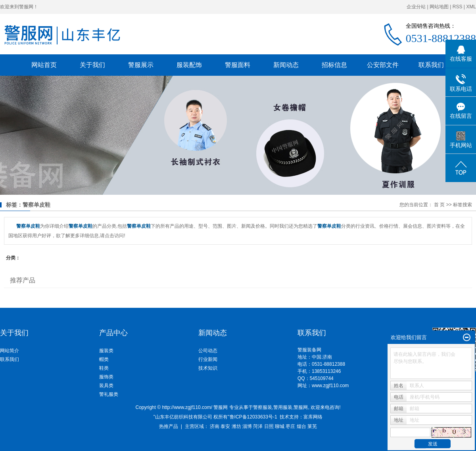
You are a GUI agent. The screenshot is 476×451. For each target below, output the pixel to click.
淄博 (247, 426)
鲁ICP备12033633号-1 (253, 417)
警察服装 (263, 407)
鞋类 (104, 368)
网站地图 (439, 7)
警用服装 (283, 407)
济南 (215, 426)
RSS (458, 7)
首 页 (439, 205)
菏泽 (258, 426)
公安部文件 (383, 65)
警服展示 (141, 65)
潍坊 (236, 426)
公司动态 (208, 351)
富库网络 (313, 417)
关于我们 (92, 65)
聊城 (280, 426)
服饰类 (106, 377)
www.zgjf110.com (330, 386)
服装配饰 (189, 65)
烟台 (301, 426)
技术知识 (208, 368)
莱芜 (312, 426)
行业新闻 (208, 359)
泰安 (225, 426)
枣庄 (290, 426)
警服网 (301, 407)
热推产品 (169, 426)
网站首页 (44, 65)
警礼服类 (109, 394)
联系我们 (431, 65)
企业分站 (416, 7)
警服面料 (238, 65)
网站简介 (10, 351)
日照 (269, 426)
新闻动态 (286, 65)
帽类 (104, 359)
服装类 (106, 351)
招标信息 (334, 65)
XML (471, 7)
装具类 (106, 386)
